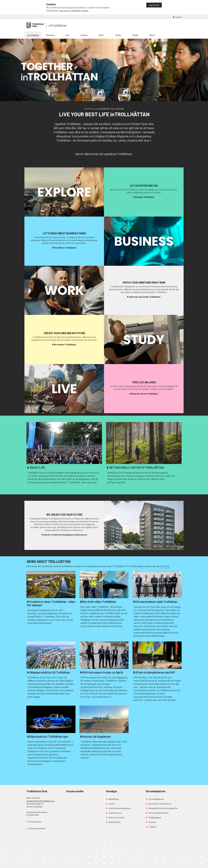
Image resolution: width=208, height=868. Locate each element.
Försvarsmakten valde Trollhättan (156, 602)
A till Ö (112, 804)
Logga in (152, 827)
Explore (84, 35)
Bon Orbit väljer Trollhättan (99, 602)
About (152, 35)
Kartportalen (115, 822)
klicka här (165, 566)
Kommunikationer (37, 828)
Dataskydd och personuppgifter (163, 808)
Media (135, 35)
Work (101, 35)
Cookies (152, 822)
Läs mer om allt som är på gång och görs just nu (65, 535)
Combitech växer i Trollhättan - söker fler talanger (51, 603)
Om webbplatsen (156, 799)
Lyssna (178, 17)
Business (50, 35)
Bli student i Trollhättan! (65, 344)
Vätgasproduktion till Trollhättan (49, 672)
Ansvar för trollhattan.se (160, 804)
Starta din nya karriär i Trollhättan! (145, 297)
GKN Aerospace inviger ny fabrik (103, 672)
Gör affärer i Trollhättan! (65, 248)
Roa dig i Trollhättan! (145, 197)
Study (118, 35)
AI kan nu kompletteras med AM (155, 672)
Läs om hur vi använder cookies (74, 10)
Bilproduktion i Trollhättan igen (49, 736)
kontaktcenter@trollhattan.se (40, 801)
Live (67, 35)
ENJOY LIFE (37, 467)
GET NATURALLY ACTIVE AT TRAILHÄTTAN (136, 467)
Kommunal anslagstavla (120, 808)
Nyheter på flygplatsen (97, 736)
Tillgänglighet (155, 817)
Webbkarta (114, 799)
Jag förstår (154, 5)
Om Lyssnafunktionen (159, 813)
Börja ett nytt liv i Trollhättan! (145, 394)
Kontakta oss (35, 822)
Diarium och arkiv (117, 817)
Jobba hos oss (115, 813)
